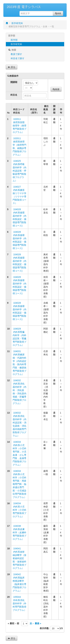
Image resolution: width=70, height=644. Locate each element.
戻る (12, 67)
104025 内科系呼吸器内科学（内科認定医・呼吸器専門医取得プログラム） (19, 171)
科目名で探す (18, 58)
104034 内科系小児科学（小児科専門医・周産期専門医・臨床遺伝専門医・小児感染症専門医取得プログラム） (19, 484)
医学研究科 (17, 23)
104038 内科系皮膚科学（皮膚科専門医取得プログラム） (19, 532)
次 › (32, 623)
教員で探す (16, 54)
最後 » (38, 623)
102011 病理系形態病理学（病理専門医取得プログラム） (19, 126)
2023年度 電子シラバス (24, 7)
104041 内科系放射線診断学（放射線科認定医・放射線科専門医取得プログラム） (19, 558)
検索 (58, 13)
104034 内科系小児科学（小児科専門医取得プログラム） (19, 510)
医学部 (14, 40)
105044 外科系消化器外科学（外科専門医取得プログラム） (19, 603)
